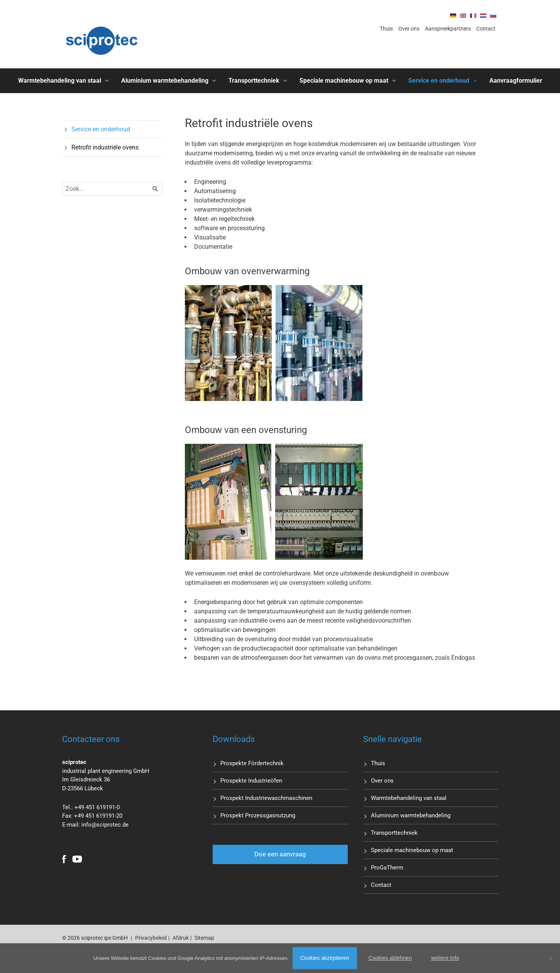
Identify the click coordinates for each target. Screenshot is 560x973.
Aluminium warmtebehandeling (165, 81)
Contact (486, 29)
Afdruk (181, 938)
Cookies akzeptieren (325, 958)
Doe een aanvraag (280, 854)
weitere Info (445, 958)
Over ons (409, 29)
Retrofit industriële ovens (105, 147)
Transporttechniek (254, 81)
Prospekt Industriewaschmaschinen (266, 798)
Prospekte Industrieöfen (251, 781)
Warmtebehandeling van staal (60, 81)
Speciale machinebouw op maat (344, 81)
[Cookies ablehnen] (550, 958)
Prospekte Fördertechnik (252, 763)
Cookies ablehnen (390, 958)
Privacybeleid (151, 938)
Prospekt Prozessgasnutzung (258, 815)
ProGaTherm (387, 868)
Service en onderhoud (439, 81)
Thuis (386, 29)
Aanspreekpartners (448, 29)
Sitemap (204, 938)
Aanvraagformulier (516, 81)
